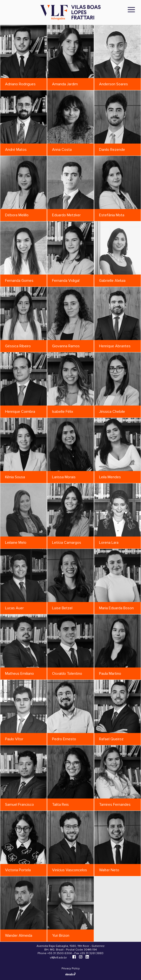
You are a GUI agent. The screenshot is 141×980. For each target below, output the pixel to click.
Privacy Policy (71, 969)
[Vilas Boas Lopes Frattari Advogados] (70, 13)
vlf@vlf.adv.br (58, 958)
